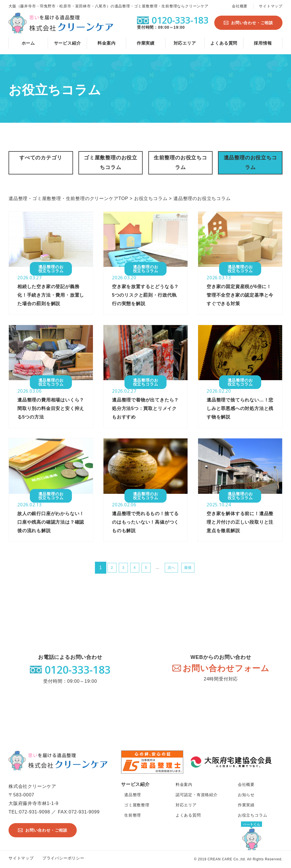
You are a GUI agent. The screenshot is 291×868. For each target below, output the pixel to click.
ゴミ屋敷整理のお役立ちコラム (111, 163)
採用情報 (263, 43)
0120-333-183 (78, 670)
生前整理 (133, 815)
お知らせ (246, 795)
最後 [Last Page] (188, 568)
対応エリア (185, 43)
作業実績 (146, 43)
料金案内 (106, 43)
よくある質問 (224, 43)
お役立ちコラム (253, 815)
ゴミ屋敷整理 (137, 805)
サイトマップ (271, 6)
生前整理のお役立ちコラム (180, 163)
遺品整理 (133, 795)
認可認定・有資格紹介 (197, 795)
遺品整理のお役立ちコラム (250, 163)
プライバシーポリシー (63, 858)
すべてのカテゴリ (41, 158)
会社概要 (240, 6)
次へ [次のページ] (172, 568)
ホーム (28, 43)
